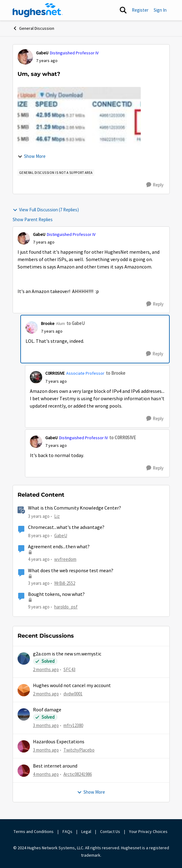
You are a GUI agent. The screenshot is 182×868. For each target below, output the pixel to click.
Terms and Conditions (34, 831)
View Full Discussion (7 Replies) (46, 210)
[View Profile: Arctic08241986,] (24, 771)
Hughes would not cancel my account (72, 686)
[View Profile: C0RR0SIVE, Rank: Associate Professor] (36, 377)
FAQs (67, 831)
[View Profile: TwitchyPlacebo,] (24, 746)
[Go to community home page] (38, 10)
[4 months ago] (46, 774)
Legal (86, 831)
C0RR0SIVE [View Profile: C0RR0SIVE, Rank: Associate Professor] (55, 373)
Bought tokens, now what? (56, 594)
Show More (32, 156)
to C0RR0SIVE (123, 438)
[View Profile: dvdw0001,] (24, 690)
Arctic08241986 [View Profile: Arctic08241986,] (78, 774)
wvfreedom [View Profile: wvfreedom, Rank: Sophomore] (65, 559)
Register (140, 10)
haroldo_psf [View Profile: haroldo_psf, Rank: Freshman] (66, 607)
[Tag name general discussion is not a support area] (56, 173)
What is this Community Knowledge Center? (75, 508)
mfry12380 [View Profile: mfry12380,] (73, 725)
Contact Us (110, 831)
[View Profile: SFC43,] (24, 659)
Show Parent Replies (33, 219)
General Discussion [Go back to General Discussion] (33, 28)
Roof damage (47, 710)
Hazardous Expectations (59, 742)
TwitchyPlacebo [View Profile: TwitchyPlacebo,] (79, 750)
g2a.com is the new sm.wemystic (67, 654)
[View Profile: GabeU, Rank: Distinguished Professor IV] (25, 57)
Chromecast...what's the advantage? (66, 527)
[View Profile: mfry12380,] (24, 714)
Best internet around (55, 766)
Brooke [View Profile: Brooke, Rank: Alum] (48, 323)
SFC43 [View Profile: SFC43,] (69, 669)
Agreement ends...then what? (59, 547)
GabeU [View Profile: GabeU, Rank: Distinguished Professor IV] (42, 53)
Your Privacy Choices (149, 831)
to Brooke (116, 373)
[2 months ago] (46, 669)
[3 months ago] (46, 726)
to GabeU (76, 323)
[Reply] (155, 185)
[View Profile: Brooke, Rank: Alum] (32, 327)
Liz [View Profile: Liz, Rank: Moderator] (57, 516)
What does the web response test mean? (71, 571)
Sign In (160, 10)
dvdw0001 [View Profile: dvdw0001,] (73, 694)
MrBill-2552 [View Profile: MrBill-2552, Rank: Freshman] (65, 583)
